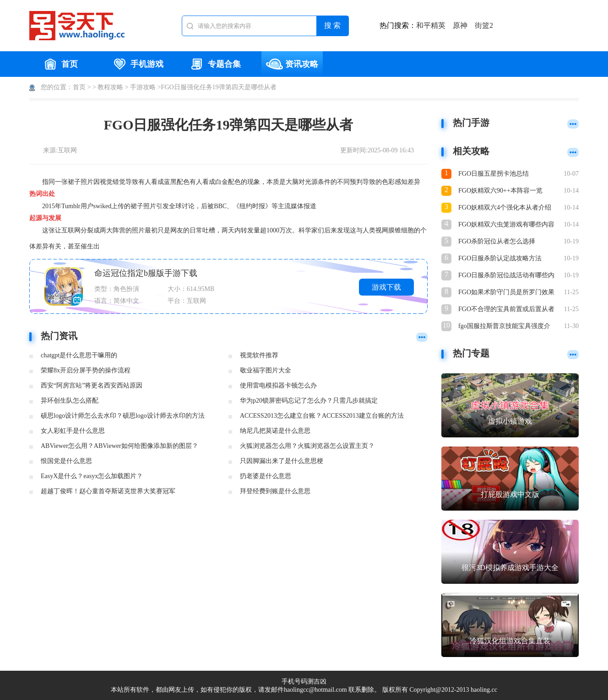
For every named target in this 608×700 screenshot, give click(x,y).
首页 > (82, 87)
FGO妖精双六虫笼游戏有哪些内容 (506, 224)
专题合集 (215, 64)
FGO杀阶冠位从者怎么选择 (497, 241)
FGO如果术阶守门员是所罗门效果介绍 (506, 293)
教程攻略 (110, 87)
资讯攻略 (292, 64)
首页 (60, 64)
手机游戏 (137, 64)
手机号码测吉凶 (304, 681)
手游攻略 (143, 87)
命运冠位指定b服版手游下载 (146, 273)
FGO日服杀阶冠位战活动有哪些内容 (506, 276)
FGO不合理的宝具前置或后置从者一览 (506, 310)
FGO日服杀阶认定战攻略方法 (500, 258)
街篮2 (484, 25)
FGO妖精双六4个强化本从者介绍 (505, 207)
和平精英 (431, 25)
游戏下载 (386, 287)
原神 (460, 25)
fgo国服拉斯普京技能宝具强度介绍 (504, 327)
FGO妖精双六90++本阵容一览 (500, 191)
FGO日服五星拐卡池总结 (494, 174)
